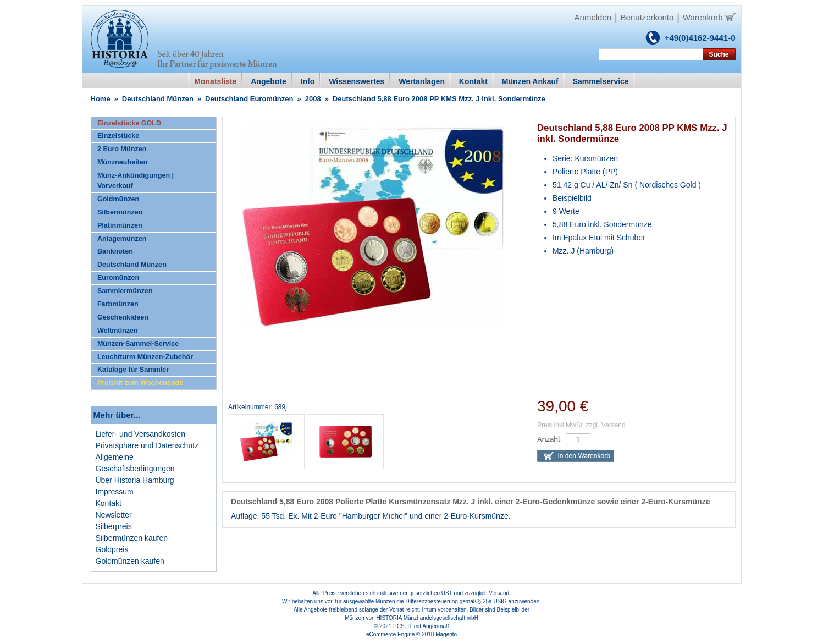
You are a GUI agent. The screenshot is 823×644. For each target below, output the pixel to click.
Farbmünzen (118, 304)
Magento (446, 634)
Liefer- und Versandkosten (140, 434)
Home (101, 99)
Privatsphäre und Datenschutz (147, 445)
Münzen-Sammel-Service (138, 344)
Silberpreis (114, 526)
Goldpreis (112, 549)
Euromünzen (118, 278)
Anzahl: (549, 439)
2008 (313, 99)
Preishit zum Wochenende (140, 383)
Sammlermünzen (125, 291)
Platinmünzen (120, 225)
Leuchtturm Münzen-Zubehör (145, 357)
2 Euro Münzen (122, 149)
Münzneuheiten (123, 162)
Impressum (115, 492)
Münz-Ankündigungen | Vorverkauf (136, 181)
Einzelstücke (118, 136)
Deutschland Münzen (158, 99)
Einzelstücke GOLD (129, 123)
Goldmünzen (118, 199)
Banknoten (115, 251)
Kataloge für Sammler (133, 370)
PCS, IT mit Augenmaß (421, 626)
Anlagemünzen (122, 239)
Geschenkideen (123, 317)
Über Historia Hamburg (135, 480)
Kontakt (109, 503)
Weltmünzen (118, 331)
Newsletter (114, 515)
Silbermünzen (120, 212)
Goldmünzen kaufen (130, 561)
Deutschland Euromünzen (249, 99)
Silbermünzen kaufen (132, 538)
